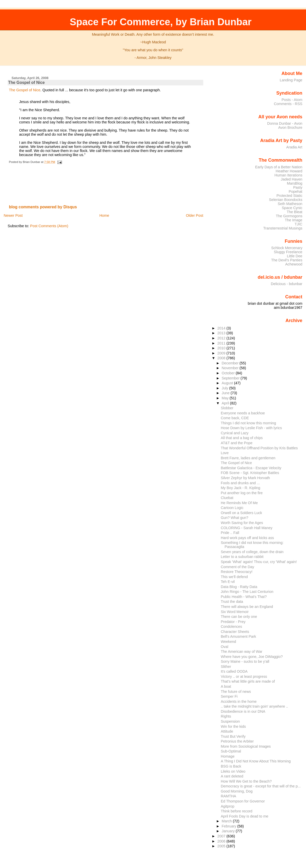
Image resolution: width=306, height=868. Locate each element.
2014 (222, 328)
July (225, 388)
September (231, 378)
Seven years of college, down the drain (252, 552)
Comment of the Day (238, 567)
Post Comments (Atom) (49, 226)
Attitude (227, 731)
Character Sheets (235, 632)
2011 (222, 343)
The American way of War (242, 652)
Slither (226, 667)
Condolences (231, 627)
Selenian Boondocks (286, 200)
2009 (222, 353)
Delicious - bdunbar (287, 284)
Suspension (230, 721)
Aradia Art (294, 147)
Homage (228, 756)
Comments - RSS (288, 104)
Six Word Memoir (235, 612)
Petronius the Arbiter (237, 741)
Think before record (237, 811)
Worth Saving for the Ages (242, 523)
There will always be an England (247, 607)
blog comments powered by (43, 207)
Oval (225, 647)
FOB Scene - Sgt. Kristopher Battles (250, 473)
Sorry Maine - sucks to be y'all (245, 661)
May (226, 398)
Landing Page (291, 80)
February (229, 826)
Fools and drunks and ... (240, 483)
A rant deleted (232, 776)
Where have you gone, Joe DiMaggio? (252, 657)
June (226, 393)
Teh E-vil (228, 582)
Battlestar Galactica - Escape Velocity (251, 468)
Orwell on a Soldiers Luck (241, 513)
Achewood (294, 264)
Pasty (298, 187)
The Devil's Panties (287, 260)
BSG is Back (231, 766)
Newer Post (13, 215)
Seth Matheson (290, 204)
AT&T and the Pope (237, 443)
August (228, 383)
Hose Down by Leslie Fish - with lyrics (251, 428)
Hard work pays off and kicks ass (247, 538)
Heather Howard (289, 171)
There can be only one (239, 617)
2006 (222, 841)
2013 (222, 333)
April (226, 403)
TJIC (298, 224)
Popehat (296, 192)
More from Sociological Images (246, 746)
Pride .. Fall (230, 533)
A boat (226, 686)
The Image (294, 220)
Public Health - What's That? (244, 597)
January (229, 831)
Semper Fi (229, 696)
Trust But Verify (233, 736)
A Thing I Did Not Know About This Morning (256, 761)
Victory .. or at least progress (244, 676)
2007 (222, 836)
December (231, 363)
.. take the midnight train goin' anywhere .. (254, 706)
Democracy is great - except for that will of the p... (261, 786)
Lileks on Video (233, 771)
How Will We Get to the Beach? (246, 781)
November (231, 368)
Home (104, 215)
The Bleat (294, 212)
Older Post (195, 215)
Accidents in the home (239, 701)
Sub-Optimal (231, 751)
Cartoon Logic (232, 508)
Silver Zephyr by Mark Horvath (245, 478)
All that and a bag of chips (242, 438)
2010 (222, 348)
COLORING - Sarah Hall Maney (247, 528)
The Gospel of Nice (26, 82)
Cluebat (227, 498)
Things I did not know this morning (248, 423)
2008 (222, 358)
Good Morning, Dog (237, 791)
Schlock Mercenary (287, 248)
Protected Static (289, 196)
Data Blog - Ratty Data (239, 587)
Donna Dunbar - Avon (285, 123)
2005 (222, 846)
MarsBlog (295, 183)
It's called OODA (234, 671)
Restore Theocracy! (237, 572)
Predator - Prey (233, 622)
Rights (226, 716)
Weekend (228, 642)
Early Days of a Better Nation (279, 167)
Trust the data (232, 602)
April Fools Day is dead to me (245, 816)
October (229, 373)
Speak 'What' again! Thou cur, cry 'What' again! (259, 562)
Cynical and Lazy (235, 433)
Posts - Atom (292, 100)
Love (225, 453)
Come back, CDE (235, 418)
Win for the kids (233, 726)
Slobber (227, 408)
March (227, 821)
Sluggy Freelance (288, 252)
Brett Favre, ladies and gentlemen (248, 458)
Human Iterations (288, 175)
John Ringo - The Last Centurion (247, 592)
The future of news (236, 692)
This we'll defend (234, 577)
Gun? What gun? (235, 518)
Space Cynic (292, 208)
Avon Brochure (290, 127)
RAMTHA (228, 796)
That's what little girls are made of (248, 681)
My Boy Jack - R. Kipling (241, 488)
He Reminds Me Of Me (239, 503)
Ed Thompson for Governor (243, 801)
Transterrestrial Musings (283, 228)
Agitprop (228, 806)
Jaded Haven (292, 179)
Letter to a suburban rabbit (242, 557)
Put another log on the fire (242, 493)
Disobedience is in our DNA (243, 711)
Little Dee (295, 256)
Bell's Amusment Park (238, 636)
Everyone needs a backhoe (243, 413)
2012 (222, 338)
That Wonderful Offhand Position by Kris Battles (259, 448)
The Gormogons (289, 216)
